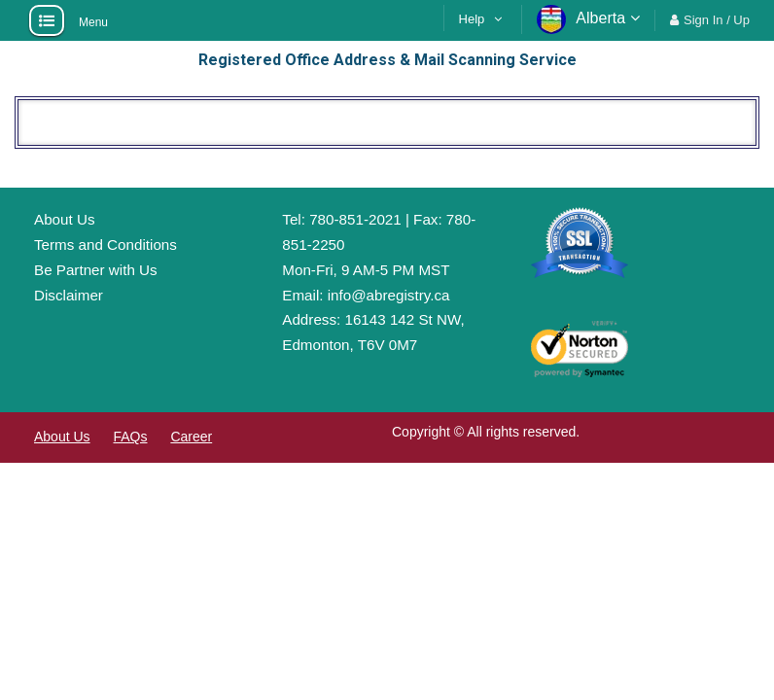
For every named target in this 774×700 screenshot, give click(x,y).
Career (191, 437)
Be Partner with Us (96, 270)
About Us (64, 219)
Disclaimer (69, 295)
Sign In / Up (717, 20)
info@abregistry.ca (389, 295)
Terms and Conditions (106, 245)
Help (472, 19)
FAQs (130, 437)
